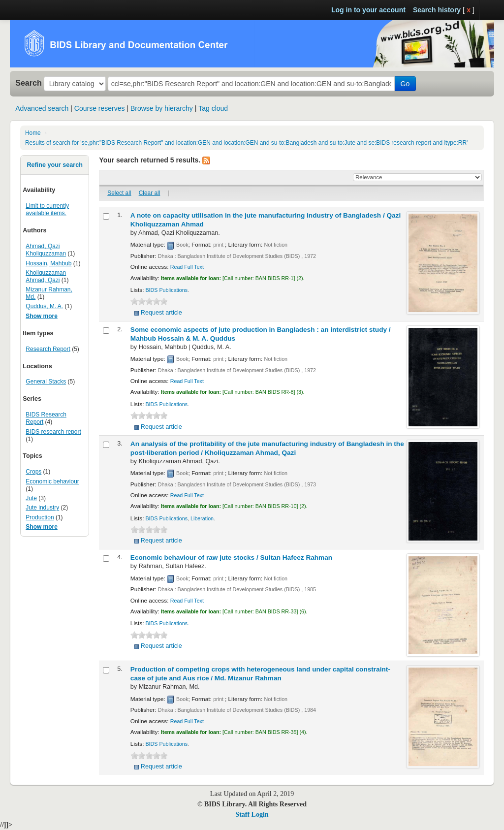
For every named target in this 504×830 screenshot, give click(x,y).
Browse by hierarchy (162, 108)
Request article (161, 313)
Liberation (202, 518)
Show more (42, 316)
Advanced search (42, 108)
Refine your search (54, 165)
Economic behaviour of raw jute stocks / (231, 558)
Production (40, 517)
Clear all (150, 193)
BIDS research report (53, 432)
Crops (33, 472)
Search (29, 83)
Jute (31, 498)
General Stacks (46, 382)
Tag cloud (213, 108)
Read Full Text (187, 267)
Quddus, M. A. (44, 306)
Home (33, 133)
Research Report (48, 349)
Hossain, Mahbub (48, 263)
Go (405, 84)
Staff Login (252, 814)
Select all (119, 193)
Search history (437, 10)
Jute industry (42, 508)
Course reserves (100, 108)
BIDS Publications (166, 290)
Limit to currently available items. (47, 209)
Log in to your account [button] (368, 10)
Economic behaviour (52, 481)
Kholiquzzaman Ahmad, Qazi (46, 276)
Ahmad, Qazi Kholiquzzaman (46, 250)
